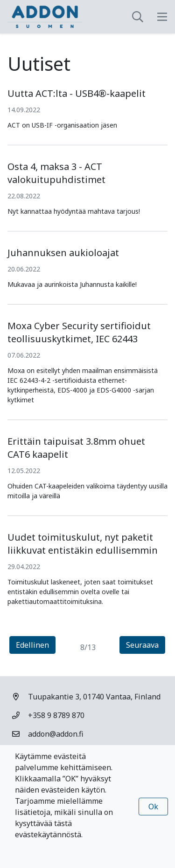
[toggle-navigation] (162, 17)
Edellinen (36, 644)
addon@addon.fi (56, 734)
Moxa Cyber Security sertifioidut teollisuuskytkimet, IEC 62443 (79, 332)
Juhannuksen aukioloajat (63, 253)
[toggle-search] (138, 17)
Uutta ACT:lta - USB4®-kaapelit (77, 93)
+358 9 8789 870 (56, 715)
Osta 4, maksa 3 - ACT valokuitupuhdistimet (56, 173)
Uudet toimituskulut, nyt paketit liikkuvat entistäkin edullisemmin (83, 544)
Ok (153, 807)
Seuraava (146, 644)
